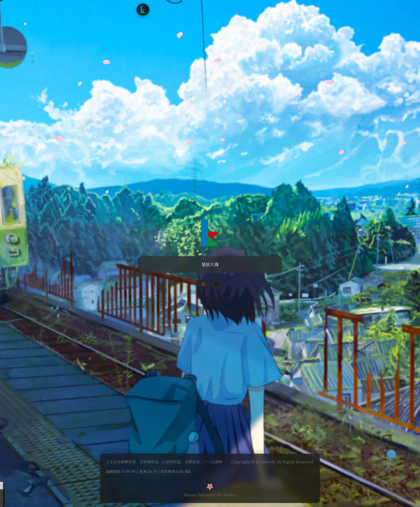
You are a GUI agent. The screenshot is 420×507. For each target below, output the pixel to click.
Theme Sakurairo (200, 493)
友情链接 (231, 9)
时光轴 (210, 9)
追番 (193, 9)
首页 (163, 9)
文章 (178, 9)
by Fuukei (227, 493)
